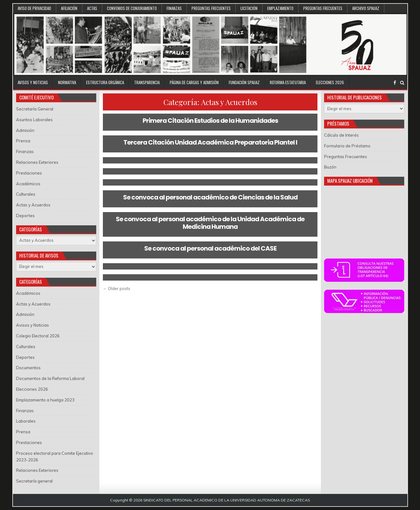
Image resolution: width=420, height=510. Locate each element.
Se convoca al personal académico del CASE (210, 248)
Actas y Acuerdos (33, 205)
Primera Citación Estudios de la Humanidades (210, 121)
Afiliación (69, 8)
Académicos (28, 184)
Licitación (249, 8)
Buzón (330, 167)
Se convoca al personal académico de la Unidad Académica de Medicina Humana (210, 223)
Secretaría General (35, 109)
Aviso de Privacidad (34, 8)
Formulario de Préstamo (347, 146)
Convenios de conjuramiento (132, 8)
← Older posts (117, 288)
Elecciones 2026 (330, 82)
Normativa (67, 82)
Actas (92, 8)
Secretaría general (34, 481)
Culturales (26, 194)
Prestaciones (29, 173)
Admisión (25, 130)
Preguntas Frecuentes (211, 8)
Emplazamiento (280, 8)
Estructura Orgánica (105, 82)
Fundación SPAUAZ (244, 82)
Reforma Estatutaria (288, 82)
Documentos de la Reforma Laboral (50, 378)
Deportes (25, 216)
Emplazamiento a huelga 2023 (45, 400)
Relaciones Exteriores (37, 162)
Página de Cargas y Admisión (194, 82)
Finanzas (174, 8)
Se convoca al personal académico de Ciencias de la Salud (210, 197)
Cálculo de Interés (341, 135)
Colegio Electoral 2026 (38, 336)
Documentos (28, 368)
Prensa (23, 141)
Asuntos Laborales (34, 120)
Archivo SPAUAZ (366, 8)
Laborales (26, 421)
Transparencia (147, 82)
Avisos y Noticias (33, 82)
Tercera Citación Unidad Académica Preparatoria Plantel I (210, 142)
